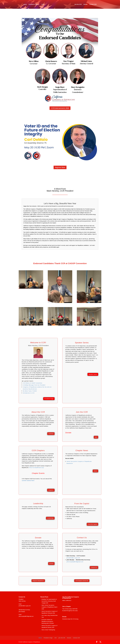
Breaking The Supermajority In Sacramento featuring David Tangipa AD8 (49, 601)
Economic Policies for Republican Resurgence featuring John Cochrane (48, 621)
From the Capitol (92, 524)
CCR (42, 4)
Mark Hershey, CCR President (38, 346)
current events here (28, 481)
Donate (86, 4)
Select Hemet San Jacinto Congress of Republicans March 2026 (49, 607)
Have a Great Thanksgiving (48, 630)
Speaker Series (93, 374)
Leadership (50, 518)
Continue (51, 434)
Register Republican (38, 581)
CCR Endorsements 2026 (60, 108)
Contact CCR (93, 4)
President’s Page (33, 4)
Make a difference (67, 600)
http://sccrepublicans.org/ (37, 468)
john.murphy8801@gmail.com (75, 562)
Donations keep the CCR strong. (70, 619)
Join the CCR (78, 4)
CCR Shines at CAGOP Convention (33, 383)
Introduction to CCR (29, 393)
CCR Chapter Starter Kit (82, 581)
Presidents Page (49, 399)
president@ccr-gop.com (73, 558)
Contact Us (94, 567)
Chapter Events (38, 473)
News (95, 471)
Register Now (60, 167)
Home (25, 4)
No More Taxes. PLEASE (30, 391)
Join (96, 437)
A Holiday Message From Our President (34, 385)
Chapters (51, 490)
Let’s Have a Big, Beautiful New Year (60, 203)
